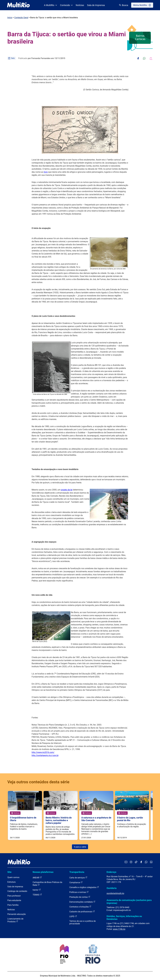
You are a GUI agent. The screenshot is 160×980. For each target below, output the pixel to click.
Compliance (76, 882)
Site (9, 872)
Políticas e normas (79, 892)
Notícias (80, 5)
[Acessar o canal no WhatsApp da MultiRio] (146, 862)
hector (37, 890)
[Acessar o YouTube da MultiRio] (126, 862)
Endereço (111, 872)
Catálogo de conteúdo (17, 891)
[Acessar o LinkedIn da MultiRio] (151, 862)
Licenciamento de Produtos (15, 920)
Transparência (77, 872)
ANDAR (37, 878)
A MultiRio (50, 5)
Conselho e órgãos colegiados (84, 887)
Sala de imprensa (15, 887)
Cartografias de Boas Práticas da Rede (47, 884)
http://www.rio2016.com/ (43, 752)
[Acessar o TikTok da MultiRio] (136, 862)
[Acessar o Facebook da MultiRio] (141, 862)
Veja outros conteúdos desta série (38, 782)
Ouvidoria (112, 888)
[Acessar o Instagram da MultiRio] (131, 862)
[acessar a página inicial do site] (18, 5)
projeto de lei (67, 490)
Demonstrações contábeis (82, 902)
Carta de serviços (78, 878)
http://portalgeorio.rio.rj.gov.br (45, 755)
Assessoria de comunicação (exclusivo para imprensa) (129, 902)
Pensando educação (17, 914)
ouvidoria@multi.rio (115, 893)
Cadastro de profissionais (82, 911)
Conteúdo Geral (21, 18)
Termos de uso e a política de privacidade (82, 922)
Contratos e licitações (80, 907)
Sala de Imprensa (96, 5)
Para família (13, 905)
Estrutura (11, 882)
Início (10, 18)
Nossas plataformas (43, 872)
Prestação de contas (80, 897)
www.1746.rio (119, 929)
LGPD (73, 916)
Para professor (14, 896)
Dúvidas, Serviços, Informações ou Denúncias (124, 918)
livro (46, 172)
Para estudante (14, 900)
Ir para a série (80, 847)
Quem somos (13, 877)
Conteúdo (66, 5)
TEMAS (37, 895)
